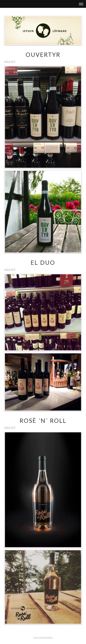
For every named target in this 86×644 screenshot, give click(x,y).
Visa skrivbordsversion (43, 637)
